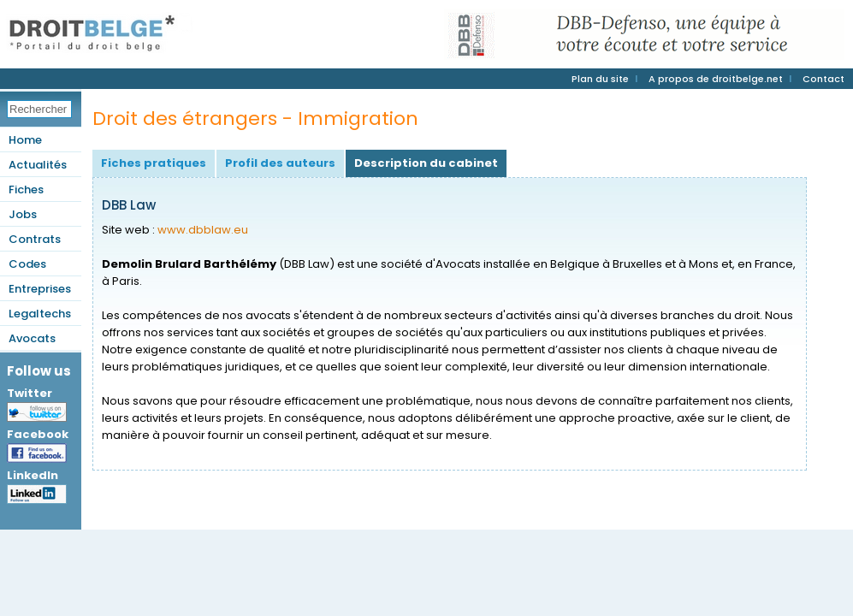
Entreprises (40, 289)
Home (25, 140)
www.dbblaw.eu (203, 230)
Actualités (38, 165)
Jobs (23, 214)
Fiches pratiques (154, 163)
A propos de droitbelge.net (716, 79)
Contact (823, 79)
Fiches (26, 190)
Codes (27, 264)
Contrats (35, 239)
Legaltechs (40, 314)
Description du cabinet (426, 163)
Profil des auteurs (280, 163)
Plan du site (600, 79)
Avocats (32, 338)
